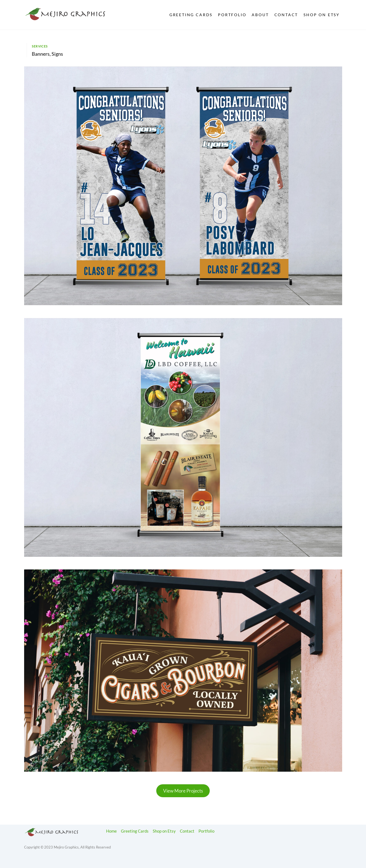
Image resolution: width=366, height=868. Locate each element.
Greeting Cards (191, 15)
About (260, 15)
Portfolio (232, 15)
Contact (286, 15)
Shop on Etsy (322, 15)
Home (111, 831)
